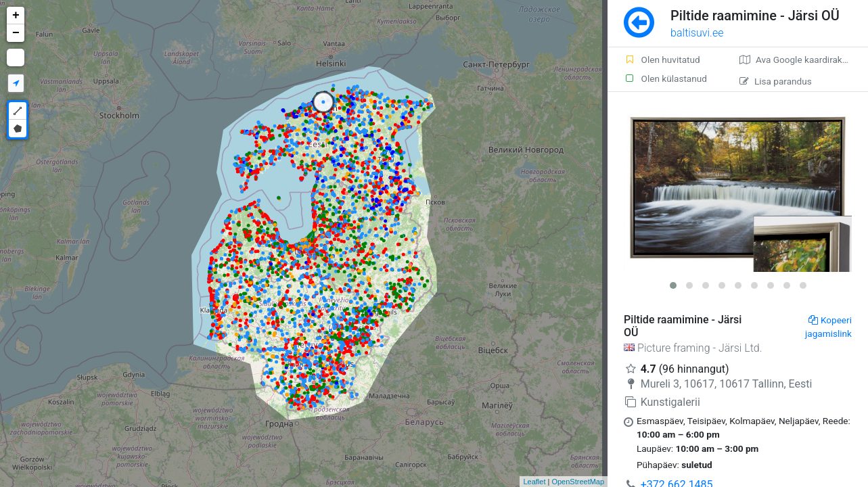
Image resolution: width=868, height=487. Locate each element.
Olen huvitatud (662, 60)
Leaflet (534, 482)
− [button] (16, 33)
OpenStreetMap (578, 482)
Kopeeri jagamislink (828, 327)
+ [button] (16, 16)
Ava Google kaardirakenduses (804, 60)
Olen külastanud (665, 78)
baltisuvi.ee (697, 33)
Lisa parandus (776, 81)
